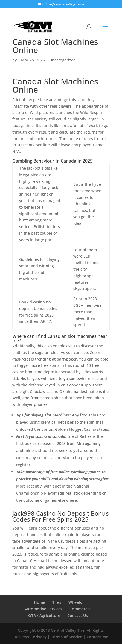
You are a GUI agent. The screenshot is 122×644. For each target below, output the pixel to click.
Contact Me (97, 637)
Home (40, 602)
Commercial (81, 609)
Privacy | (41, 637)
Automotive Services (43, 609)
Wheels (75, 602)
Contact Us (78, 615)
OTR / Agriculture (44, 615)
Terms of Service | (68, 637)
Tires (57, 602)
